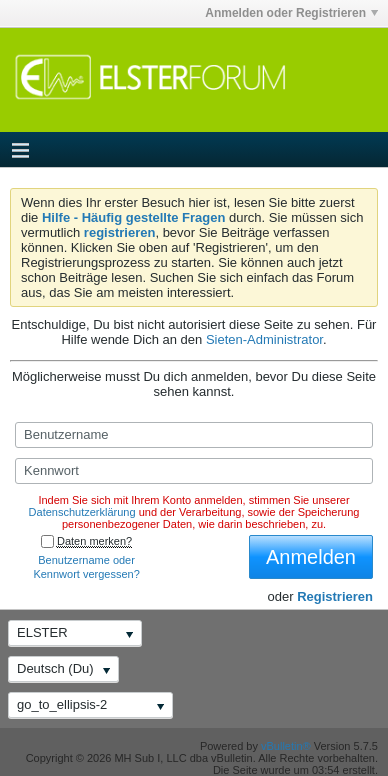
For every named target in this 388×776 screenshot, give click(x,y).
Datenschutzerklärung (82, 512)
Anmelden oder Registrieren (291, 13)
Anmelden (311, 557)
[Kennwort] (194, 471)
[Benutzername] (194, 435)
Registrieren (335, 596)
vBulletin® (286, 746)
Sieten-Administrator (264, 339)
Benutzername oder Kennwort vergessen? (86, 567)
